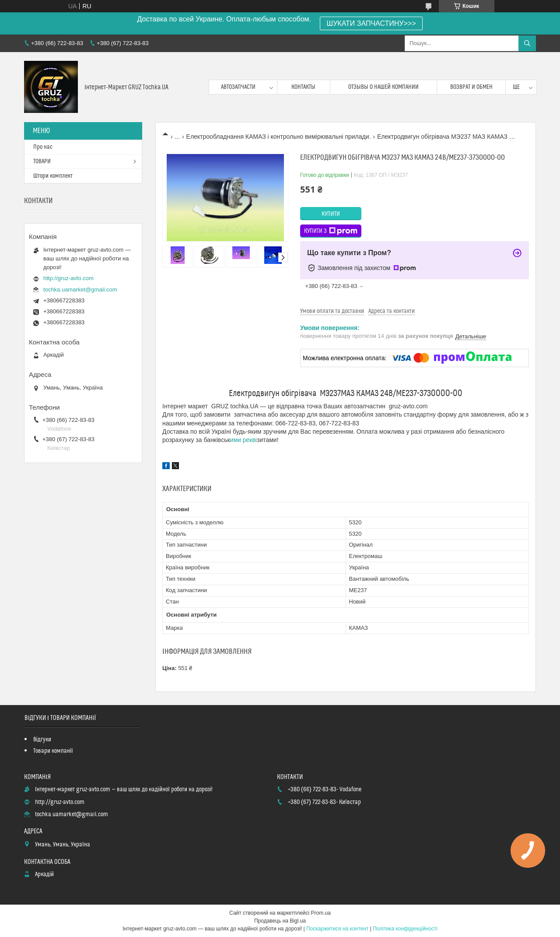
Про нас (43, 147)
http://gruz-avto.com (68, 278)
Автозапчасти (238, 87)
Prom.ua (321, 913)
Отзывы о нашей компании (383, 87)
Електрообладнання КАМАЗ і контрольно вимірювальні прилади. (279, 137)
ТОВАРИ (42, 161)
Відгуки (42, 740)
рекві (250, 440)
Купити (331, 214)
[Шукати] (527, 43)
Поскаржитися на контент (337, 929)
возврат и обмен (471, 87)
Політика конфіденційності (405, 929)
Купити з (331, 231)
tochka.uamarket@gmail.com (80, 290)
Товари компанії (53, 751)
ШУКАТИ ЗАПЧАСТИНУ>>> (371, 23)
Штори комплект (53, 176)
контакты (303, 87)
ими (236, 440)
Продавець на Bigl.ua (280, 921)
